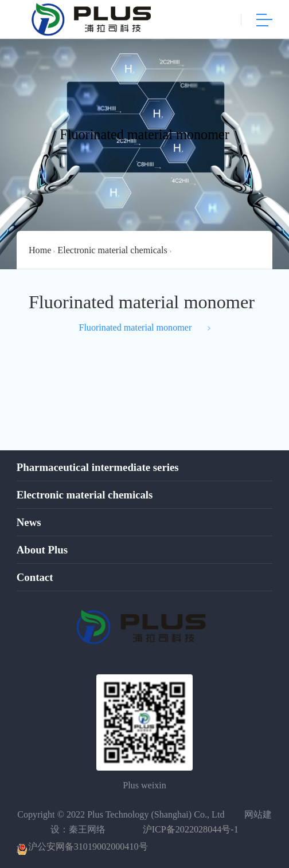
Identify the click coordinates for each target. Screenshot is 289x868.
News (29, 523)
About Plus (42, 550)
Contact (35, 578)
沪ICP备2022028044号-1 (191, 829)
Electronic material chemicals (112, 250)
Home (40, 250)
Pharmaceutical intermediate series (98, 468)
